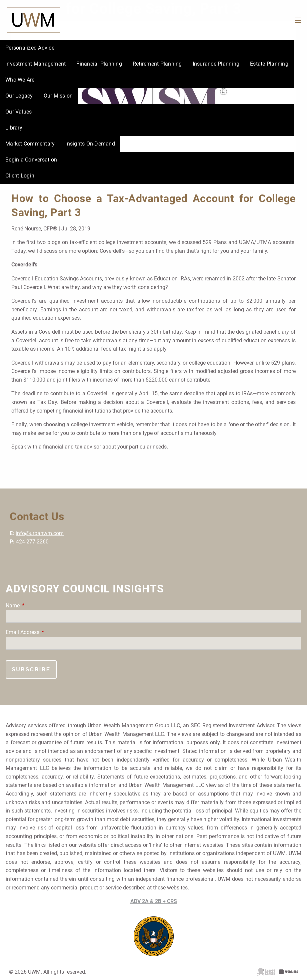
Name (38, 606)
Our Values (19, 112)
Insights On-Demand (90, 144)
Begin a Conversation (31, 160)
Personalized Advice (30, 48)
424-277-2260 (32, 542)
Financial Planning (99, 64)
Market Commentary (30, 144)
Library (14, 128)
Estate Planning (269, 64)
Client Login (20, 176)
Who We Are (20, 80)
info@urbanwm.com (40, 533)
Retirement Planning (157, 64)
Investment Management (35, 64)
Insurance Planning (216, 64)
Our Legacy (19, 96)
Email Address (47, 632)
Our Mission (58, 96)
